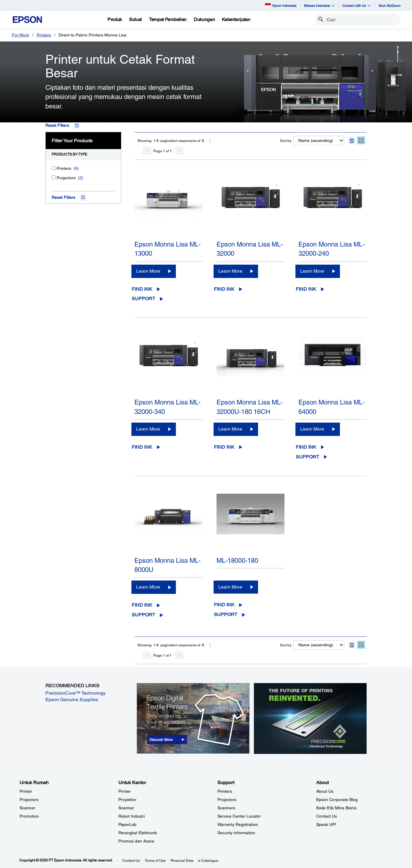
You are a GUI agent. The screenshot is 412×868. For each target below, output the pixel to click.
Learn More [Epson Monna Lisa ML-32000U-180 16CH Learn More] (230, 429)
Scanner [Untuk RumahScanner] (27, 808)
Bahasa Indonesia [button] (319, 5)
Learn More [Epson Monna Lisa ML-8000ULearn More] (148, 587)
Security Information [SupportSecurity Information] (236, 833)
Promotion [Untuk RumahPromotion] (29, 816)
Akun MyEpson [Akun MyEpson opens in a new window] (389, 5)
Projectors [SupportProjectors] (227, 800)
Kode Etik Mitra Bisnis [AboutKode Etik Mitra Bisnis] (336, 808)
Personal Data (182, 861)
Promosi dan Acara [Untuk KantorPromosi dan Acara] (136, 841)
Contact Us (131, 861)
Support (143, 299)
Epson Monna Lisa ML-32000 (250, 249)
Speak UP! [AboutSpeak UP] (326, 824)
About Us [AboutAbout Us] (325, 791)
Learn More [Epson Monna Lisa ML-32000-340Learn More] (148, 429)
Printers (44, 35)
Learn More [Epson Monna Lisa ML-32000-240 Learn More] (312, 271)
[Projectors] (54, 177)
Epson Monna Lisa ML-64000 (331, 407)
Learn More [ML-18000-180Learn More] (230, 587)
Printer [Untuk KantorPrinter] (125, 791)
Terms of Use (155, 861)
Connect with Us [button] (357, 5)
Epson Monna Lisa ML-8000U (167, 565)
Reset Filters (57, 125)
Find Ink (142, 289)
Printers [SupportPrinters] (225, 791)
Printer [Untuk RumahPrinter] (26, 791)
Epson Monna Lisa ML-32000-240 (331, 249)
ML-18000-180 (237, 561)
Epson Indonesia (281, 5)
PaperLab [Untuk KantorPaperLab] (127, 824)
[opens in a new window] (193, 718)
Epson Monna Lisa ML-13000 (167, 249)
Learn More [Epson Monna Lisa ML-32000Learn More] (230, 271)
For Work (20, 35)
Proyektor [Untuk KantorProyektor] (127, 800)
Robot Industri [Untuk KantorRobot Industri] (132, 816)
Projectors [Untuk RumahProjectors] (29, 800)
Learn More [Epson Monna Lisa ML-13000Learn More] (148, 271)
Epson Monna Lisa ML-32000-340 (167, 407)
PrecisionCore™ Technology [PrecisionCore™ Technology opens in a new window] (75, 693)
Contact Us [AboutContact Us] (327, 816)
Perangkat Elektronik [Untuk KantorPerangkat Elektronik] (138, 833)
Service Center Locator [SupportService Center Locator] (239, 816)
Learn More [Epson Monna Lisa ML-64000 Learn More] (312, 429)
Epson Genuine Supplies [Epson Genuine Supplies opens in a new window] (72, 700)
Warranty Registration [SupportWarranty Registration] (238, 824)
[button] (352, 140)
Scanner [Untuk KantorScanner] (126, 808)
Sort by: (286, 141)
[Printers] (54, 168)
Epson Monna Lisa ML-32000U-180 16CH (250, 407)
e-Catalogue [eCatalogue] (208, 861)
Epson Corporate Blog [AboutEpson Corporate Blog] (337, 800)
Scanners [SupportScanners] (226, 808)
